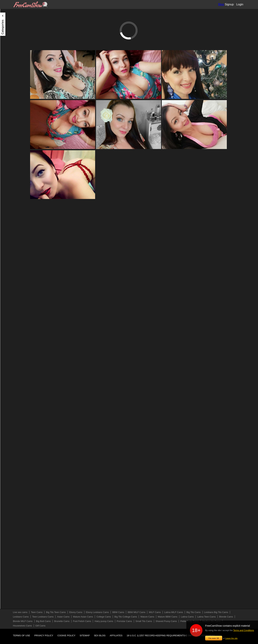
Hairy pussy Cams (13, 192)
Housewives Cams (13, 231)
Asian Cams (9, 105)
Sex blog (100, 635)
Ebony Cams (10, 39)
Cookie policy (66, 635)
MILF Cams (9, 66)
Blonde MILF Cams (13, 165)
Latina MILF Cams (13, 72)
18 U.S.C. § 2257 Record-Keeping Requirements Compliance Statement (171, 635)
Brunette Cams (11, 178)
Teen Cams (9, 26)
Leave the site (231, 638)
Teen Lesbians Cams (14, 99)
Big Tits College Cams (15, 125)
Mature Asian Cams (14, 112)
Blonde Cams (10, 158)
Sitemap (85, 635)
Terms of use (21, 635)
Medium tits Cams (13, 225)
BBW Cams (9, 52)
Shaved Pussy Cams (14, 212)
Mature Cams (10, 132)
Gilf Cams (8, 238)
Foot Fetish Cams (13, 185)
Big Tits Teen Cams (13, 33)
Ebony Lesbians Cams (15, 46)
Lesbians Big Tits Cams (16, 86)
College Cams (11, 119)
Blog (221, 4)
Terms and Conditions (244, 630)
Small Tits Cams (12, 205)
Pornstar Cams (11, 198)
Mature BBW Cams (13, 139)
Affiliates (116, 635)
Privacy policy (44, 635)
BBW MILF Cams (12, 59)
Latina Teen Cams (13, 152)
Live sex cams (11, 19)
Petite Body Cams (13, 218)
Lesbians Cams (11, 92)
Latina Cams (10, 145)
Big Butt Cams (11, 172)
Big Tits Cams (10, 79)
